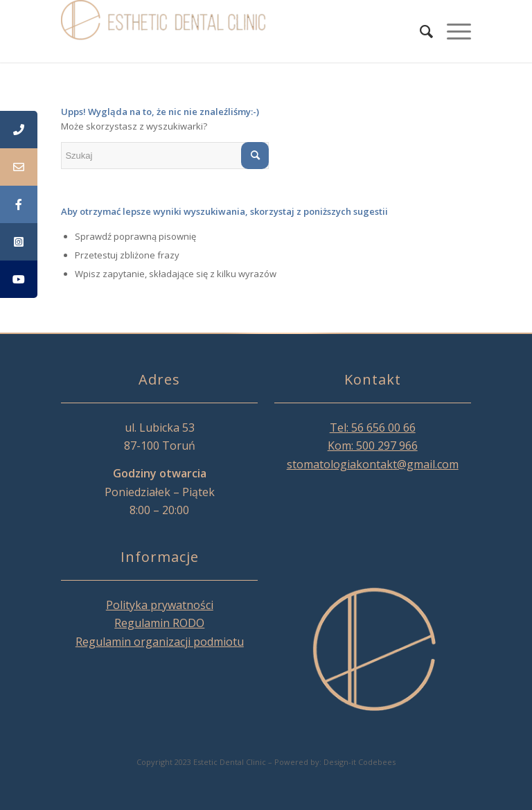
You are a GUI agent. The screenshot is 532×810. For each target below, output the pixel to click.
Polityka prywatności (160, 605)
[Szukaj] (419, 31)
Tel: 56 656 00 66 (373, 428)
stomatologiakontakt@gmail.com (373, 464)
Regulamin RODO (159, 623)
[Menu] (452, 31)
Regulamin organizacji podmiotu (160, 642)
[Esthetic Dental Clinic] (165, 31)
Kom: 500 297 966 (373, 446)
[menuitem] (419, 31)
